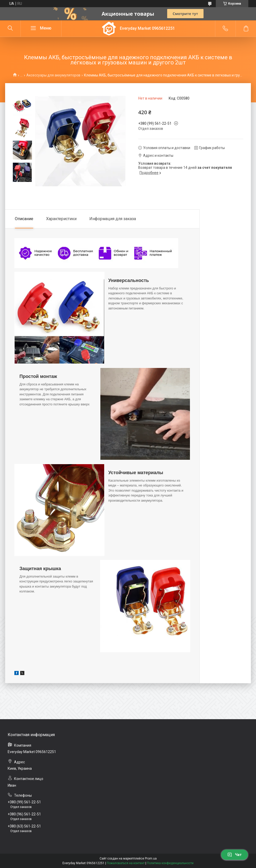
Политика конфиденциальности (170, 863)
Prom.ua (151, 859)
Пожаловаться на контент (126, 863)
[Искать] (10, 28)
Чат (234, 855)
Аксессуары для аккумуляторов (53, 75)
